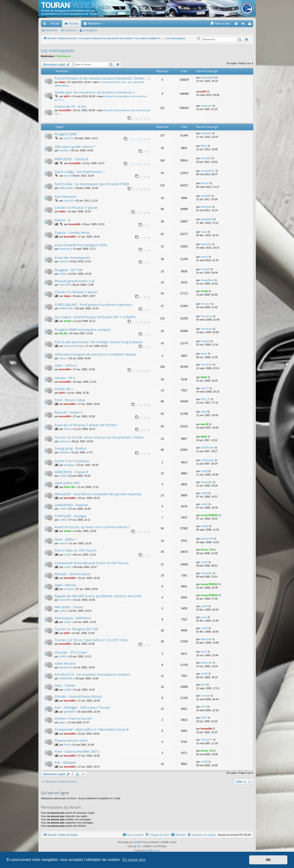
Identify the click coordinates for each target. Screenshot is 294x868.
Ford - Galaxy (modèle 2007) (77, 751)
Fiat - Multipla (66, 762)
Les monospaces (58, 50)
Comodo (205, 696)
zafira (204, 412)
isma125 (69, 201)
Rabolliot (64, 452)
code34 (63, 261)
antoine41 (206, 133)
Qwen (204, 652)
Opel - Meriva (65, 585)
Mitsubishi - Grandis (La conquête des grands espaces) (98, 494)
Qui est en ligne (55, 793)
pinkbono (64, 441)
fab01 (204, 377)
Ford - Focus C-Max (70, 400)
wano (67, 176)
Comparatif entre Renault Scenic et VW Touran (92, 563)
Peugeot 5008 (66, 134)
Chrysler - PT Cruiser (71, 652)
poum (204, 617)
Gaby (62, 82)
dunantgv (69, 465)
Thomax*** (206, 740)
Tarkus (62, 358)
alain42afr (206, 639)
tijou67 (204, 257)
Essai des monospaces (73, 257)
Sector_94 (206, 550)
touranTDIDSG (209, 515)
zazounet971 (208, 171)
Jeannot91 (206, 482)
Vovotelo (69, 589)
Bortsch (205, 183)
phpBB (137, 842)
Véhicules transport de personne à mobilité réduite (95, 354)
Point (67, 745)
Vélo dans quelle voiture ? (75, 147)
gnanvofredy (207, 77)
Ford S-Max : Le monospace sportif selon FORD (92, 184)
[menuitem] (220, 24)
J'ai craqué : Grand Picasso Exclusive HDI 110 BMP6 (95, 317)
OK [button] (268, 860)
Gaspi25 (205, 341)
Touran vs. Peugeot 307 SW (76, 629)
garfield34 (69, 712)
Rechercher (52, 30)
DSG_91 (205, 399)
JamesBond (207, 280)
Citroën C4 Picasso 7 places (76, 207)
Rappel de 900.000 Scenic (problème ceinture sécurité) (98, 596)
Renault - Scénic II (69, 412)
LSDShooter (207, 448)
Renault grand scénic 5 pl (75, 281)
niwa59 (204, 526)
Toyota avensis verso (71, 740)
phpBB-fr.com (153, 850)
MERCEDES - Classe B (71, 159)
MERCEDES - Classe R (71, 472)
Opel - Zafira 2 (66, 365)
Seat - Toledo (65, 685)
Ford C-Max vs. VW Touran (76, 550)
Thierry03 (64, 285)
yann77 (68, 138)
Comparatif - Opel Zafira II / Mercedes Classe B (92, 729)
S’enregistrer (90, 30)
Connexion (71, 30)
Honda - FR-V (65, 378)
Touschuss (206, 316)
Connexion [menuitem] (244, 25)
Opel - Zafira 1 (66, 539)
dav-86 (63, 333)
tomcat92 (206, 158)
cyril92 (62, 274)
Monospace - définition (73, 618)
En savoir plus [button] (134, 860)
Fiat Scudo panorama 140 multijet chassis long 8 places (99, 342)
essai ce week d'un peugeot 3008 (81, 245)
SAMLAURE (66, 188)
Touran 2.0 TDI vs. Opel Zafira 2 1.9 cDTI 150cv (92, 640)
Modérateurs (64, 56)
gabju (62, 722)
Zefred (67, 429)
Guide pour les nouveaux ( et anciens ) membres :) (95, 92)
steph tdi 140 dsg (73, 346)
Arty (139, 846)
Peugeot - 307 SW (69, 270)
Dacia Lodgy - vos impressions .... (81, 171)
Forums (74, 24)
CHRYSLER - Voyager (71, 516)
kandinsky (206, 207)
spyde (204, 354)
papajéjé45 (207, 219)
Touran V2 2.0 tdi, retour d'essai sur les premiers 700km (99, 437)
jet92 (203, 685)
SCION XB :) (64, 389)
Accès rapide (45, 25)
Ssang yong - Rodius (71, 448)
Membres (94, 24)
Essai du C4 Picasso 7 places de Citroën (86, 425)
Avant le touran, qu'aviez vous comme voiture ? (92, 527)
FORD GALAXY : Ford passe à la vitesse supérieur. (94, 304)
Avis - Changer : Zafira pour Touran (82, 707)
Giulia (204, 232)
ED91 (204, 146)
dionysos (205, 304)
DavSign (64, 150)
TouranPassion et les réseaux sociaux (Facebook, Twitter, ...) (102, 78)
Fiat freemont (66, 196)
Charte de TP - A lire (70, 106)
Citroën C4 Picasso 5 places (76, 292)
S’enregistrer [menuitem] (251, 25)
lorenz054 (65, 110)
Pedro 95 (69, 487)
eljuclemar (65, 667)
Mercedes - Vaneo (69, 607)
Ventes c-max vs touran (73, 718)
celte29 (63, 543)
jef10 (67, 96)
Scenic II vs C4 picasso (72, 461)
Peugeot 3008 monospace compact (83, 329)
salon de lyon (65, 663)
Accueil (55, 24)
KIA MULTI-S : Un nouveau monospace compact (92, 674)
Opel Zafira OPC (67, 483)
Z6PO (204, 718)
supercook (206, 106)
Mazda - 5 (62, 220)
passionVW (207, 539)
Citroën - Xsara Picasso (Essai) (78, 696)
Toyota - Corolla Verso (72, 232)
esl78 (203, 707)
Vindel (204, 291)
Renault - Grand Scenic (73, 574)
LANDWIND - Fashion (71, 505)
